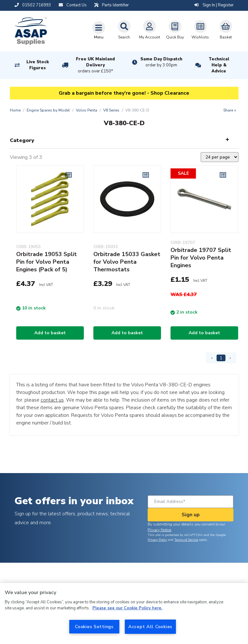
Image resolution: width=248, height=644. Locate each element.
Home (15, 110)
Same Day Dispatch (161, 62)
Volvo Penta (87, 110)
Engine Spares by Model (48, 110)
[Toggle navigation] (99, 30)
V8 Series (111, 110)
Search (124, 30)
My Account (150, 30)
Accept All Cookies (150, 627)
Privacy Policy (157, 540)
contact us (52, 400)
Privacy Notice (159, 530)
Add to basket (50, 333)
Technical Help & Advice (219, 65)
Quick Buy (175, 30)
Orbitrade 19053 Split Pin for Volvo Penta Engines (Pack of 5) (47, 262)
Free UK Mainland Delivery (95, 65)
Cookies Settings (94, 627)
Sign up (191, 515)
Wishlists (200, 30)
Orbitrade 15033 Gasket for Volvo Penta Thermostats (127, 262)
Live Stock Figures (38, 65)
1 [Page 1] (221, 358)
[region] (124, 613)
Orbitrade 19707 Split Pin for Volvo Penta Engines (201, 258)
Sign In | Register (214, 5)
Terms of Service (186, 540)
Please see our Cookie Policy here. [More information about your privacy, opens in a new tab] (127, 608)
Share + (230, 110)
